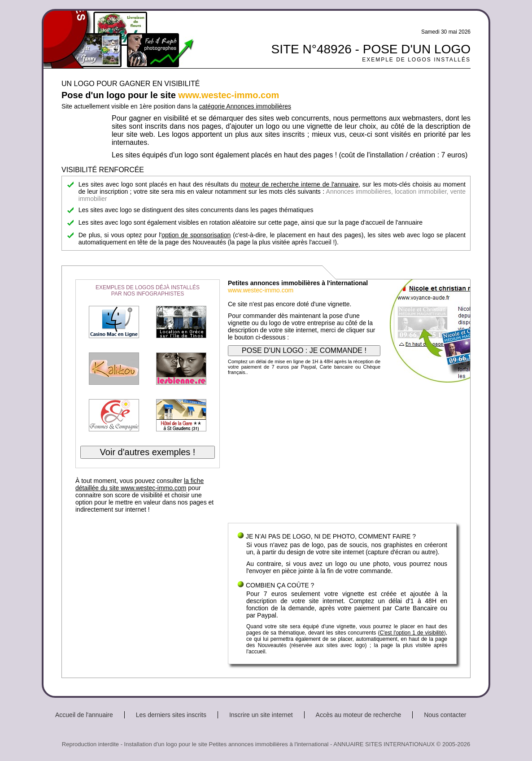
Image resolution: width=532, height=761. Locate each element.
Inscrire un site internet (261, 715)
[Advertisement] (342, 451)
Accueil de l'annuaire (84, 715)
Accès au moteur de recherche (359, 715)
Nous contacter (445, 715)
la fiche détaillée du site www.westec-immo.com (140, 484)
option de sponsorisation (196, 235)
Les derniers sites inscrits (171, 715)
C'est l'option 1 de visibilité (412, 633)
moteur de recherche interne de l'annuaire (299, 184)
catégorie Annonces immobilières (245, 106)
